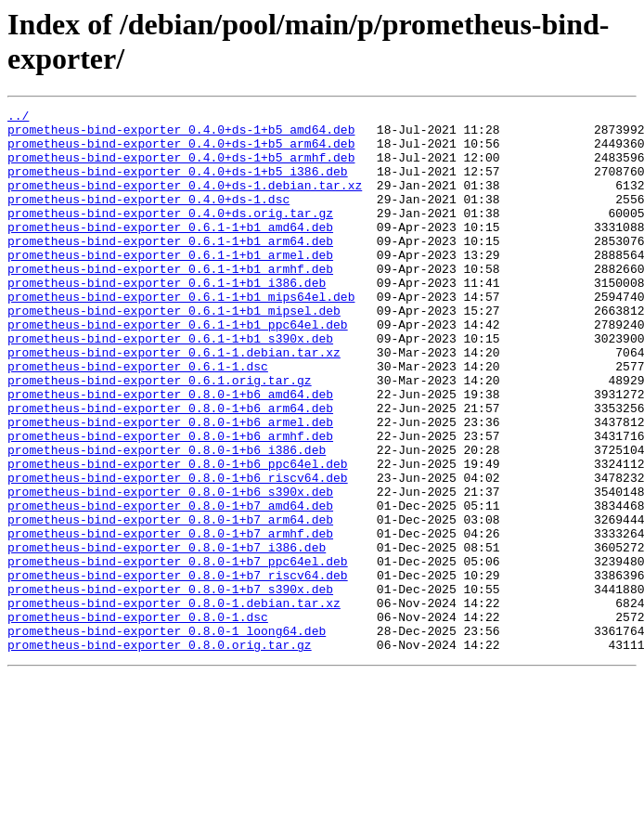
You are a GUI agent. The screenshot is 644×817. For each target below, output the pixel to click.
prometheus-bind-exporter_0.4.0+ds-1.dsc (148, 218)
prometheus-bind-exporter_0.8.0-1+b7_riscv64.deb (178, 669)
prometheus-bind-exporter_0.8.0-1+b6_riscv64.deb (178, 552)
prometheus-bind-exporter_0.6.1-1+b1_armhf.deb (170, 302)
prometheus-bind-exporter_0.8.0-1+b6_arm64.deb (170, 469)
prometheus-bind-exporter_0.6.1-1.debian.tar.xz (174, 402)
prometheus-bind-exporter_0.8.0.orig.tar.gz (160, 753)
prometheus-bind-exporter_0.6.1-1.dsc (138, 419)
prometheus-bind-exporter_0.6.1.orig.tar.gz (160, 435)
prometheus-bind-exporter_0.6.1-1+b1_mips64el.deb (181, 335)
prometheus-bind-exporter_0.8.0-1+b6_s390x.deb (170, 569)
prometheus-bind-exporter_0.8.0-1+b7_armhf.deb (170, 619)
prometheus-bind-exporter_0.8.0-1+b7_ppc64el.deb (178, 653)
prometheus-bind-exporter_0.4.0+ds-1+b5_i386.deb (178, 185)
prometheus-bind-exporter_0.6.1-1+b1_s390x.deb (170, 385)
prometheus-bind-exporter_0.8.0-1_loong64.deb (167, 736)
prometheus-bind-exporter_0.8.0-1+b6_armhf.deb (170, 502)
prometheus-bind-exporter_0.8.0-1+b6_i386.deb (167, 519)
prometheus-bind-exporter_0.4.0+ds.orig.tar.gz (170, 235)
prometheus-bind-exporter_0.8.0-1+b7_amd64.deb (170, 586)
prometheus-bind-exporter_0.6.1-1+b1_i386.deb (167, 318)
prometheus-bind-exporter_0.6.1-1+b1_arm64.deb (170, 268)
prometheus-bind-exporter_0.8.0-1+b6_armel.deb (170, 486)
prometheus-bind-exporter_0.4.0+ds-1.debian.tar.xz (185, 201)
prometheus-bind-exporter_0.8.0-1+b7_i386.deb (167, 636)
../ (18, 118)
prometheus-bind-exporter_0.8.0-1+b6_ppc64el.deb (178, 536)
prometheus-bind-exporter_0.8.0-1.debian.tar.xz (174, 703)
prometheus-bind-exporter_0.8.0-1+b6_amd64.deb (170, 452)
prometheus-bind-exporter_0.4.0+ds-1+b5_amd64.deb (181, 135)
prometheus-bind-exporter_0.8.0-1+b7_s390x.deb (170, 686)
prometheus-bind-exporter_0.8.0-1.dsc (138, 720)
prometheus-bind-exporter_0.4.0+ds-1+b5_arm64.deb (181, 151)
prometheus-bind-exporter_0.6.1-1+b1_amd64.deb (170, 252)
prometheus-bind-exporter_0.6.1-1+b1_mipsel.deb (174, 352)
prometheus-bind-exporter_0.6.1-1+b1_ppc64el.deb (178, 369)
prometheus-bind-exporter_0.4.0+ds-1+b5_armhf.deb (181, 168)
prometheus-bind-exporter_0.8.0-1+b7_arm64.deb (170, 603)
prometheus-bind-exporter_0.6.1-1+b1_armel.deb (170, 285)
